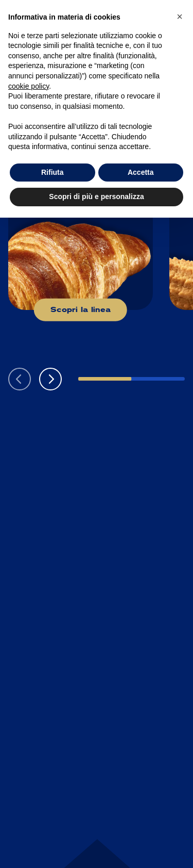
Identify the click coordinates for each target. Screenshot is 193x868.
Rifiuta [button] (52, 172)
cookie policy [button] (29, 86)
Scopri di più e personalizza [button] (96, 196)
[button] (50, 379)
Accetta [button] (141, 172)
